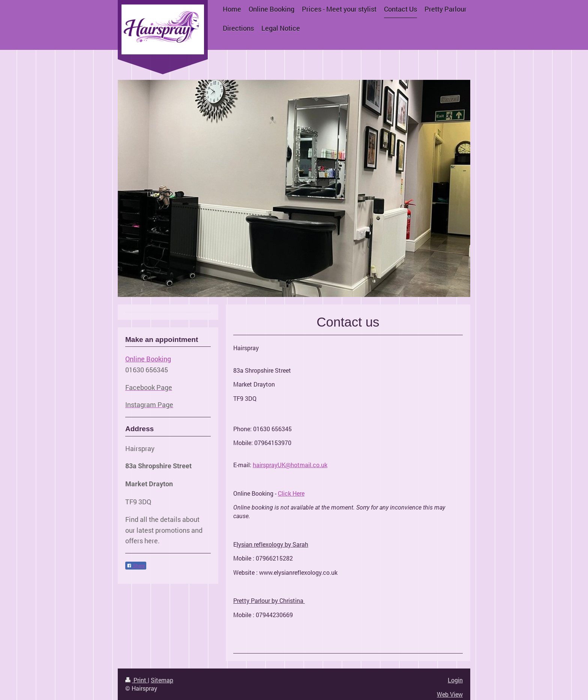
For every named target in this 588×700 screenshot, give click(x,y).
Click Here (291, 493)
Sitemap (162, 680)
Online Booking (148, 359)
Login (455, 680)
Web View (450, 694)
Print (136, 680)
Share (136, 566)
